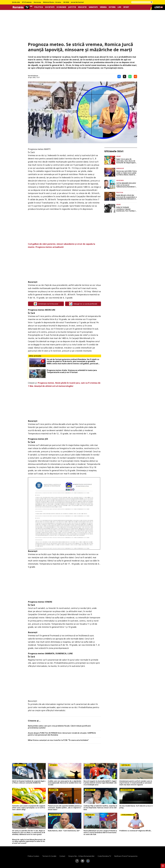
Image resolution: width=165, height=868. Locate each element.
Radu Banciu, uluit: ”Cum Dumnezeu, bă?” (64, 831)
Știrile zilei (16, 2)
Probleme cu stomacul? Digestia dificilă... (136, 831)
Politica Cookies (33, 856)
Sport (126, 7)
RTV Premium (27, 2)
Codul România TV (104, 856)
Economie (61, 7)
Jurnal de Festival (77, 2)
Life (119, 7)
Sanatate (93, 7)
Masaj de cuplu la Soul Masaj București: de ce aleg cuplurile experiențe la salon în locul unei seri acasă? (29, 841)
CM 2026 (66, 2)
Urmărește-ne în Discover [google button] (46, 304)
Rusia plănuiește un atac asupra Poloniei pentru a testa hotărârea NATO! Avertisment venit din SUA (100, 833)
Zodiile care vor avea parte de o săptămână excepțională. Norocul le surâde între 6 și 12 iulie (65, 783)
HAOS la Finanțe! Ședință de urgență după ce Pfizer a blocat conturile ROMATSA (29, 782)
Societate (50, 7)
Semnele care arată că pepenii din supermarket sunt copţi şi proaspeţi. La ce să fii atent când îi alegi (29, 808)
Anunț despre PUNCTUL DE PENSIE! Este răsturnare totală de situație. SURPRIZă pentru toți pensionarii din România (62, 734)
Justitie (72, 7)
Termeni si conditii (49, 856)
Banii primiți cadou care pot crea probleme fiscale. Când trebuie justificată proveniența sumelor (59, 727)
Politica (39, 7)
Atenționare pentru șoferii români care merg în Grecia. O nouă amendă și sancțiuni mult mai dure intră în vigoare (136, 783)
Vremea (103, 7)
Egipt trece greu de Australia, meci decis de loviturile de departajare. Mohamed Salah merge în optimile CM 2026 (126, 161)
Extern (112, 7)
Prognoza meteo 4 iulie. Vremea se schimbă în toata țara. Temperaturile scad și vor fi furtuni (72, 371)
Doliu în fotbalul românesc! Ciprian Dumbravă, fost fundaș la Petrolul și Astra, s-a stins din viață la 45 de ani (127, 209)
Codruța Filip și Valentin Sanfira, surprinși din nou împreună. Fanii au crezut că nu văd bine (100, 808)
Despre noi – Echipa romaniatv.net (81, 856)
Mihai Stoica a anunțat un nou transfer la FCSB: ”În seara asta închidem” (58, 740)
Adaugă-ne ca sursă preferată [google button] (83, 304)
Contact (62, 856)
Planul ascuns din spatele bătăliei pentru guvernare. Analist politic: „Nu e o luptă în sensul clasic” (65, 808)
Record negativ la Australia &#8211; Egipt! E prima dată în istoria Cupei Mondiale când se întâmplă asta (100, 783)
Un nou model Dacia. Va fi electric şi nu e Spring (136, 807)
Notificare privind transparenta (126, 856)
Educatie (82, 7)
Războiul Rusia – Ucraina (52, 2)
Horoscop (37, 2)
